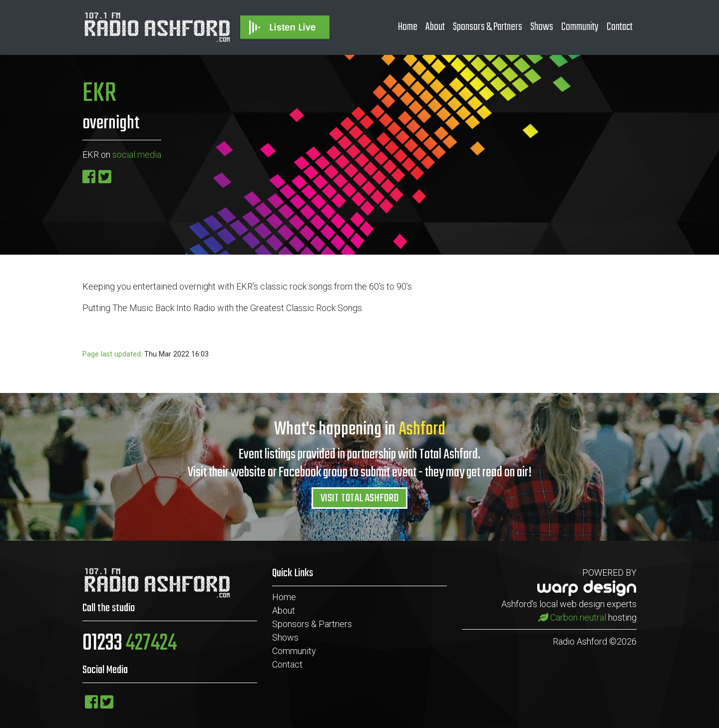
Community (580, 27)
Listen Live (281, 27)
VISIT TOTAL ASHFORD (359, 498)
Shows (542, 27)
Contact (620, 27)
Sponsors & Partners (488, 27)
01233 (130, 644)
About (435, 27)
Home (408, 27)
